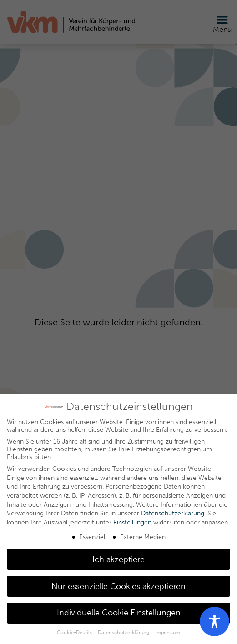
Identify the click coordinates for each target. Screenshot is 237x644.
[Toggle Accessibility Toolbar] (214, 622)
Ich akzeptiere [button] (118, 560)
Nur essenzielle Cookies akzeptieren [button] (118, 587)
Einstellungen (132, 522)
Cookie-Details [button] (75, 632)
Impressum (168, 632)
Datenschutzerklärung (173, 513)
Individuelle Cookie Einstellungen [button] (119, 613)
